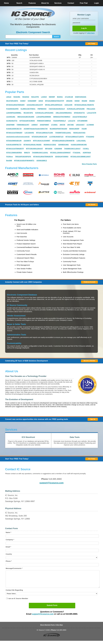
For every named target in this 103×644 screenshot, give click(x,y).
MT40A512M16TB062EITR (43, 156)
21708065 (90, 125)
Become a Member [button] (89, 361)
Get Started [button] (92, 205)
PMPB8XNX (42, 109)
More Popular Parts (89, 164)
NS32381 (17, 97)
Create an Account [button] (90, 282)
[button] (33, 14)
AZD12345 (68, 105)
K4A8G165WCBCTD (14, 129)
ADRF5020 (87, 153)
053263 (92, 101)
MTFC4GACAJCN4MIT (42, 141)
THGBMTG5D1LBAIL (63, 133)
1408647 (35, 125)
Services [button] (58, 3)
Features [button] (32, 3)
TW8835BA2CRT (23, 125)
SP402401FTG (79, 113)
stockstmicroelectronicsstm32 (18, 137)
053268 (84, 101)
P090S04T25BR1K (44, 121)
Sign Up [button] (93, 419)
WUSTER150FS (12, 101)
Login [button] (97, 3)
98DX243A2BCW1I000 (26, 117)
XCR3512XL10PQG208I (76, 109)
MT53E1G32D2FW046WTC (24, 160)
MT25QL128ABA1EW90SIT (60, 153)
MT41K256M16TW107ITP (55, 101)
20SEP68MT (45, 125)
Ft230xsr (10, 156)
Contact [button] (71, 3)
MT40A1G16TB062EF (14, 133)
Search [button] (19, 3)
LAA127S (72, 121)
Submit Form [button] (52, 609)
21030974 (27, 141)
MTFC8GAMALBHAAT (34, 149)
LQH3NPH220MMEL (14, 113)
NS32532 (26, 97)
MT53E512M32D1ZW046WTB (63, 141)
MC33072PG (28, 113)
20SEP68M (10, 125)
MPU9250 (49, 149)
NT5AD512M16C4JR (39, 137)
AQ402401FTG (12, 121)
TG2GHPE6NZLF (59, 121)
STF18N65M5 (82, 121)
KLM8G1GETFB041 (28, 109)
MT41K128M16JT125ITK (75, 137)
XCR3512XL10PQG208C (44, 113)
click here (91, 33)
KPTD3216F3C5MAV (27, 121)
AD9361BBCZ (42, 160)
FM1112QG (91, 109)
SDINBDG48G (63, 145)
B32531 (60, 97)
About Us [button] (45, 3)
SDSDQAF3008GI (62, 156)
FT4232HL (77, 153)
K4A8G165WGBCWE (79, 145)
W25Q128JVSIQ (79, 133)
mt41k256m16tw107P (35, 105)
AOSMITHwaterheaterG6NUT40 (36, 129)
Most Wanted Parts (48, 628)
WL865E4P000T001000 (58, 129)
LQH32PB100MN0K (44, 117)
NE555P (52, 97)
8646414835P (74, 129)
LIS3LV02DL (81, 141)
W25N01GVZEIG (50, 145)
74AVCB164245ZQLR (57, 109)
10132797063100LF (80, 117)
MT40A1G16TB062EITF (15, 149)
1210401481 (11, 117)
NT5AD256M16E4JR (14, 141)
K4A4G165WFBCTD (14, 145)
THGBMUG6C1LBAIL (40, 153)
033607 (23, 101)
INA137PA (35, 97)
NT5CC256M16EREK (14, 153)
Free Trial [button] (84, 3)
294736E (71, 125)
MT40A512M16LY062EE (32, 145)
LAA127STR (92, 113)
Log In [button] (84, 28)
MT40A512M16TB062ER (15, 105)
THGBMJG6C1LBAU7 (72, 149)
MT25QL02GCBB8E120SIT (81, 156)
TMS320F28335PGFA (23, 156)
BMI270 (27, 153)
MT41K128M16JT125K (45, 133)
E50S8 (77, 101)
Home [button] (6, 3)
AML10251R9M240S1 (64, 113)
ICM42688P (32, 101)
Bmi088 (9, 160)
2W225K (69, 101)
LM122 (9, 97)
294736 (62, 125)
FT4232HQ (90, 137)
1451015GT (80, 125)
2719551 (54, 125)
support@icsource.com (52, 483)
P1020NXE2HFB (12, 109)
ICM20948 (58, 149)
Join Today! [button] (92, 459)
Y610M (84, 129)
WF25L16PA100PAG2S (54, 105)
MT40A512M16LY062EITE (84, 105)
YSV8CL (86, 149)
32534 (41, 101)
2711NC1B (69, 97)
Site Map (59, 628)
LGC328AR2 (29, 133)
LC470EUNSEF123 (56, 137)
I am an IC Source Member (18, 602)
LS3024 (44, 97)
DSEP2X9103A (81, 97)
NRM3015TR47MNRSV (62, 117)
